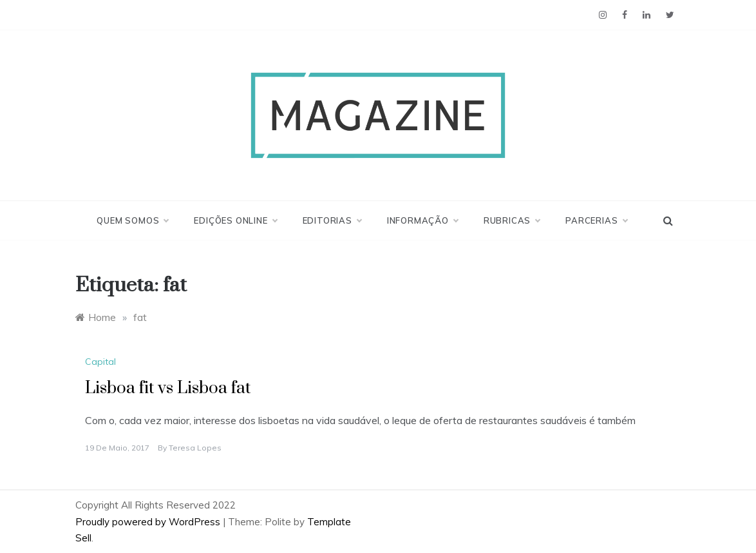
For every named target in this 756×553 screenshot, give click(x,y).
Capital (100, 362)
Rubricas (512, 220)
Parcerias (596, 220)
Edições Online (235, 220)
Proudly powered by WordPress (149, 522)
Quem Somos (132, 220)
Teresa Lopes (195, 448)
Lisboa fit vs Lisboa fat (168, 388)
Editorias (332, 220)
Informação (422, 220)
